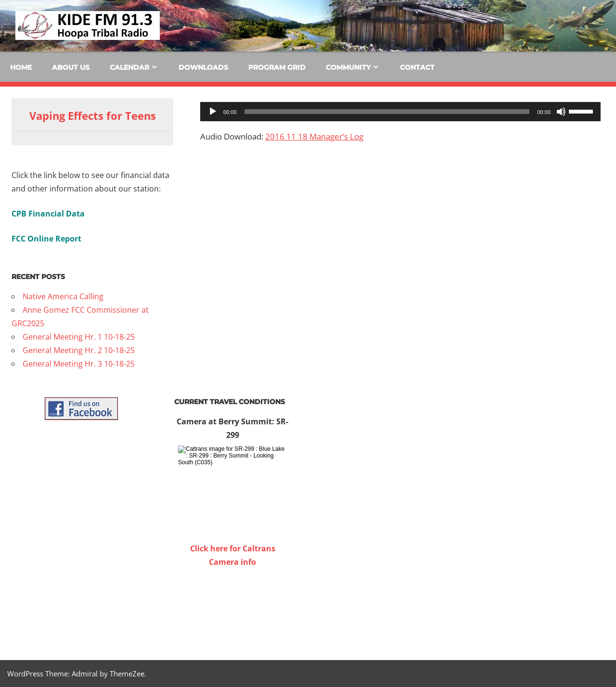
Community (348, 67)
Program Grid (277, 67)
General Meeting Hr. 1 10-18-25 (79, 337)
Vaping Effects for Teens (93, 115)
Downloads (203, 67)
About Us (71, 67)
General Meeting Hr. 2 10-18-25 (79, 350)
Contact (417, 67)
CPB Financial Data (48, 214)
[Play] (213, 112)
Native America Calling (63, 296)
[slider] (387, 112)
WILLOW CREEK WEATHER (232, 605)
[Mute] (561, 112)
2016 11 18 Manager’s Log (314, 136)
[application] (400, 112)
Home (21, 67)
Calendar (129, 67)
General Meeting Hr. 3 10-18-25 (79, 364)
